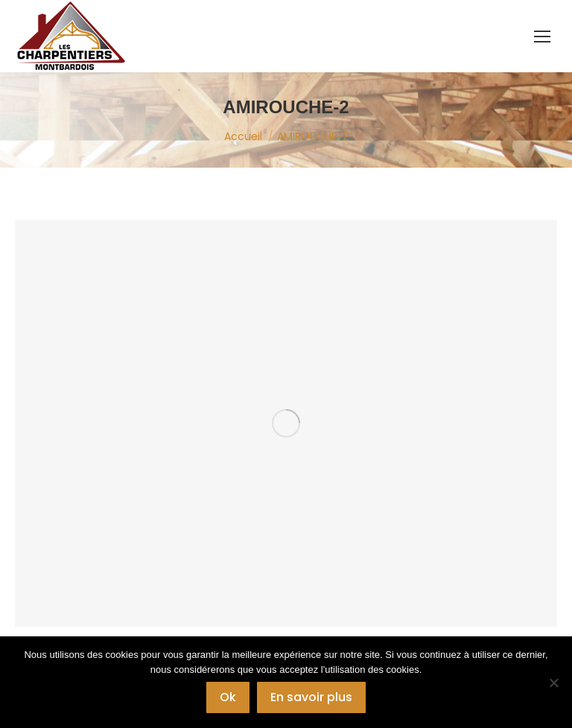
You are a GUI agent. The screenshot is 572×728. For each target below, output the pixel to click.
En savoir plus (311, 697)
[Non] (553, 683)
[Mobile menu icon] (542, 37)
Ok (228, 697)
